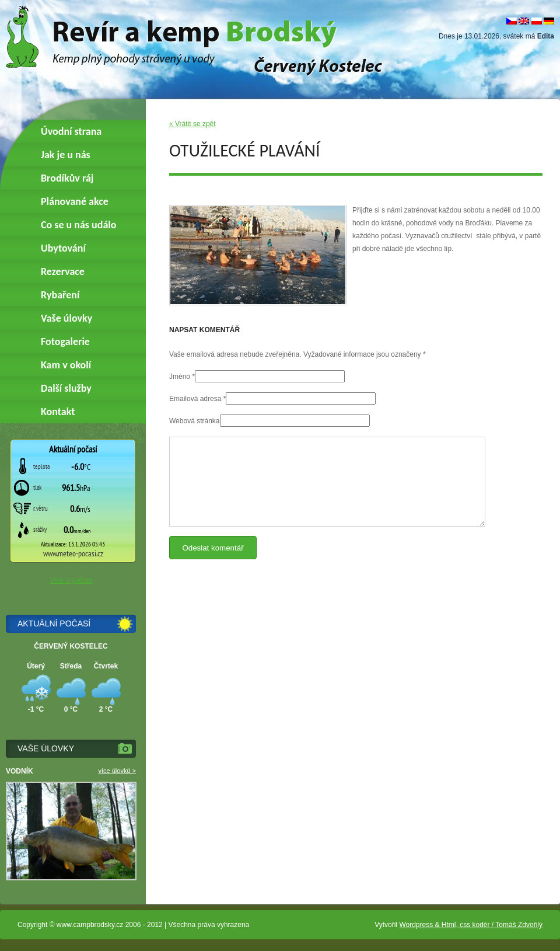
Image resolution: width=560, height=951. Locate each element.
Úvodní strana (71, 131)
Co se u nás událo (78, 225)
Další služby (66, 388)
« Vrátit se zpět (192, 124)
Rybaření (60, 295)
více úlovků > (117, 771)
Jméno (180, 377)
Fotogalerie (65, 342)
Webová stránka (195, 421)
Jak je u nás (66, 155)
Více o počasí (71, 580)
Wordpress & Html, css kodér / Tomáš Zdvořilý (471, 925)
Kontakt (58, 412)
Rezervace (63, 271)
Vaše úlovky (66, 318)
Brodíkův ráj (67, 178)
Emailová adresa (195, 399)
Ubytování (63, 248)
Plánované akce (75, 201)
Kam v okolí (66, 365)
